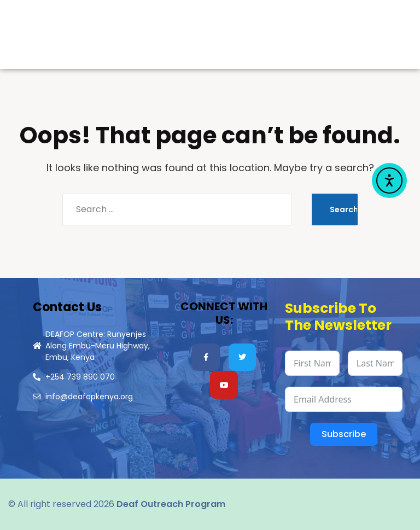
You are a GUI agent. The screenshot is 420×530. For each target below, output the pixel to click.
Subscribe (344, 434)
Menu (322, 38)
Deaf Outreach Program (171, 504)
